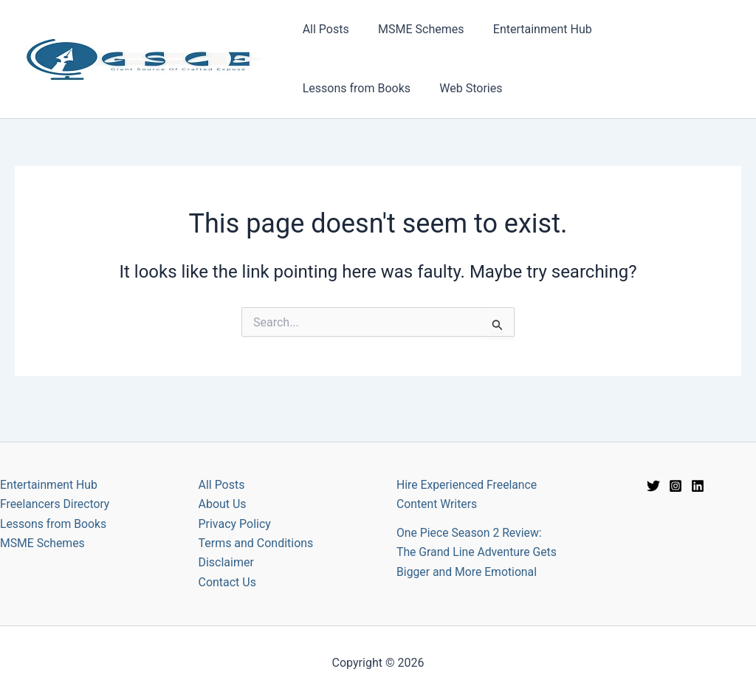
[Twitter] (653, 467)
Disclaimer (226, 545)
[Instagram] (676, 467)
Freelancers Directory (56, 486)
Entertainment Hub (529, 29)
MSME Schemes (413, 29)
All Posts (323, 29)
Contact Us (228, 565)
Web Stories (331, 88)
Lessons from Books (656, 29)
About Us (223, 486)
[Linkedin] (698, 467)
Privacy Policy (235, 505)
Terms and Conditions (256, 525)
